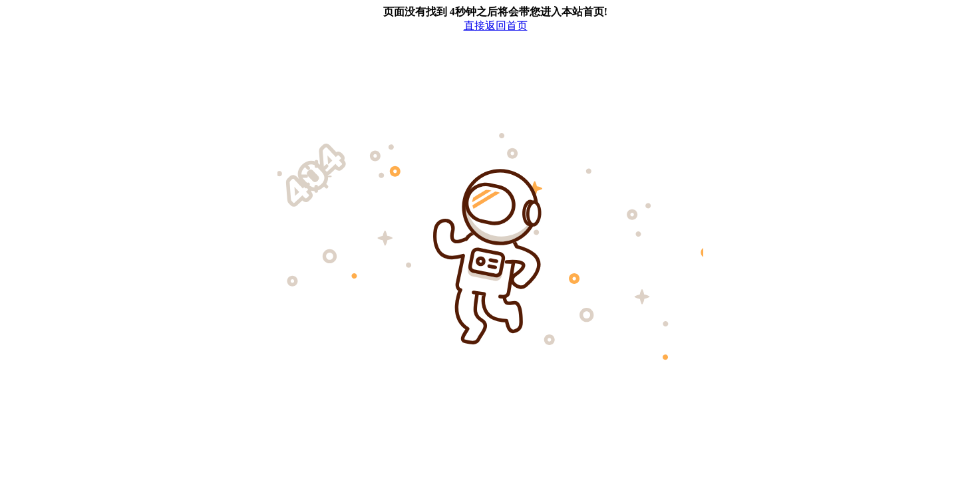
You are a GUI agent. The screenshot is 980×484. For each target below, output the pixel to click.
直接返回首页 (496, 26)
